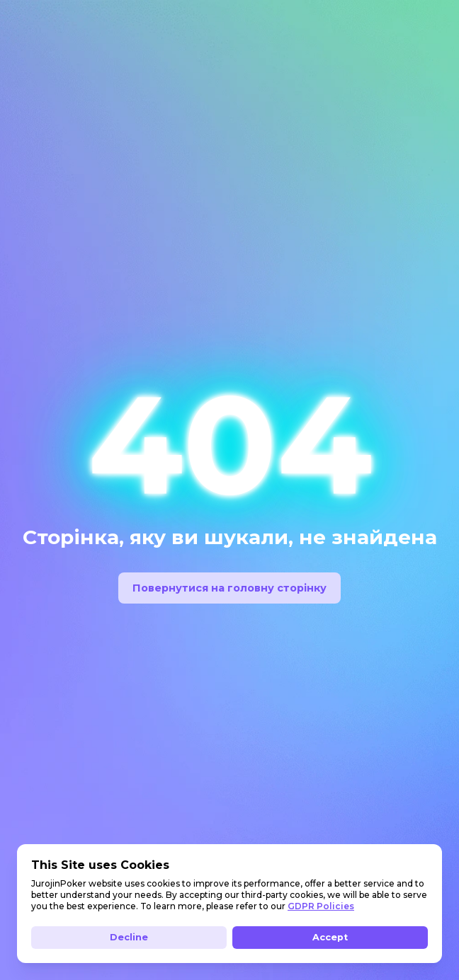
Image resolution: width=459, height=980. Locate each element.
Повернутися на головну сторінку (229, 588)
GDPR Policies (321, 906)
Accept (330, 937)
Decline (129, 937)
